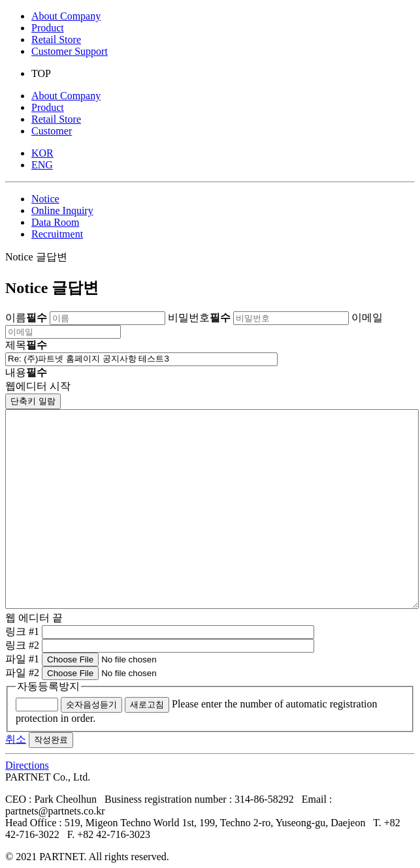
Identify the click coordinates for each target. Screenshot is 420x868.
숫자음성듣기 (91, 705)
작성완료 (51, 740)
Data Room (55, 222)
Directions (27, 765)
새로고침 (147, 705)
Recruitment (57, 234)
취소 (16, 739)
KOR (42, 153)
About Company (66, 16)
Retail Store (56, 39)
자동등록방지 (48, 686)
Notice (45, 199)
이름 (26, 318)
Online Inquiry (62, 210)
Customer (52, 131)
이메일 (367, 318)
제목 (26, 345)
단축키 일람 (33, 401)
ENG (42, 165)
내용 (26, 372)
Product (48, 28)
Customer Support (70, 51)
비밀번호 (199, 318)
